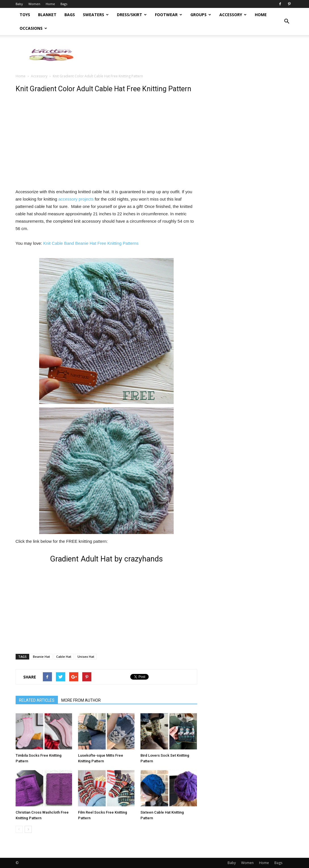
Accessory (233, 15)
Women (34, 4)
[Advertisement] (190, 55)
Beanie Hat (41, 657)
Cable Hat (64, 657)
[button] (287, 22)
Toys (25, 15)
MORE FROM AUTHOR (81, 700)
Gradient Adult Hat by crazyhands (106, 559)
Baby (19, 4)
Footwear (169, 15)
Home (50, 4)
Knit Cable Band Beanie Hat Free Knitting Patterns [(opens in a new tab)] (91, 243)
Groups (201, 15)
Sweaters (96, 15)
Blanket (47, 15)
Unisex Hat (86, 657)
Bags (64, 4)
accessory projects (76, 199)
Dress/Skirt (132, 15)
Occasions (33, 28)
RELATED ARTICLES (37, 700)
